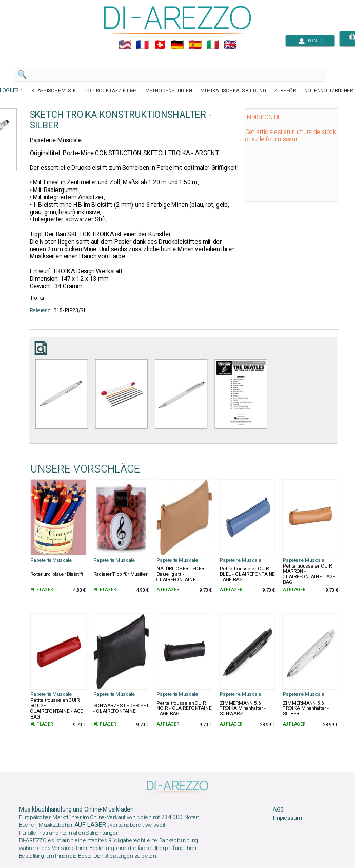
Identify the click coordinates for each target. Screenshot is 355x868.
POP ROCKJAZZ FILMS (111, 91)
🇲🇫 (142, 45)
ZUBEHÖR (285, 91)
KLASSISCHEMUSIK (54, 91)
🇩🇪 (177, 45)
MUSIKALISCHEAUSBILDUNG (233, 91)
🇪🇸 (195, 45)
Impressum (287, 818)
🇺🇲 (125, 45)
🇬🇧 (230, 45)
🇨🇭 (160, 45)
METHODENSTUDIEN (169, 91)
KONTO (310, 41)
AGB (278, 810)
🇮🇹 (213, 45)
